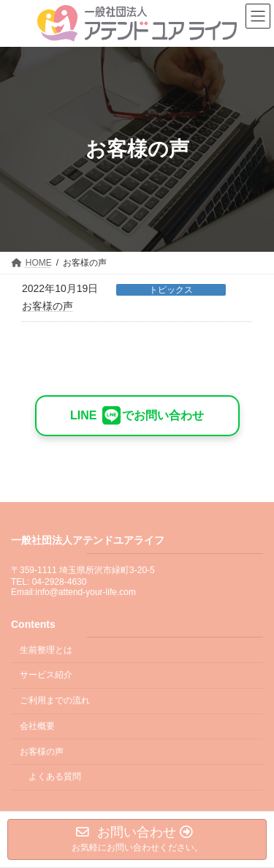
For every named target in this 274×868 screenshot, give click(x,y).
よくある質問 (55, 777)
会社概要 (37, 726)
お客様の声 (47, 306)
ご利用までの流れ (55, 700)
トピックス (171, 290)
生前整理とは (46, 650)
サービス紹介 (46, 676)
